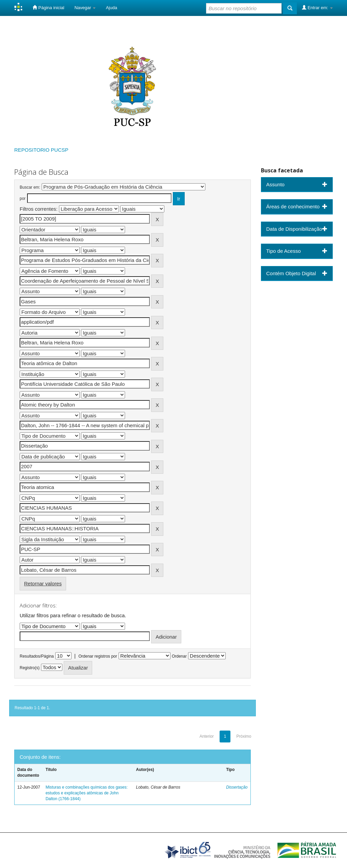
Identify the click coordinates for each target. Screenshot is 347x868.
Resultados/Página (37, 656)
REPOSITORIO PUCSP (41, 150)
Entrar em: (317, 7)
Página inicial (48, 7)
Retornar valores (43, 583)
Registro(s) (30, 668)
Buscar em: (30, 187)
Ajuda (111, 8)
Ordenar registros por (98, 656)
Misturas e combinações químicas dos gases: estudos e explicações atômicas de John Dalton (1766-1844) (86, 793)
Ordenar (179, 656)
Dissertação (237, 787)
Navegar (85, 8)
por (23, 199)
